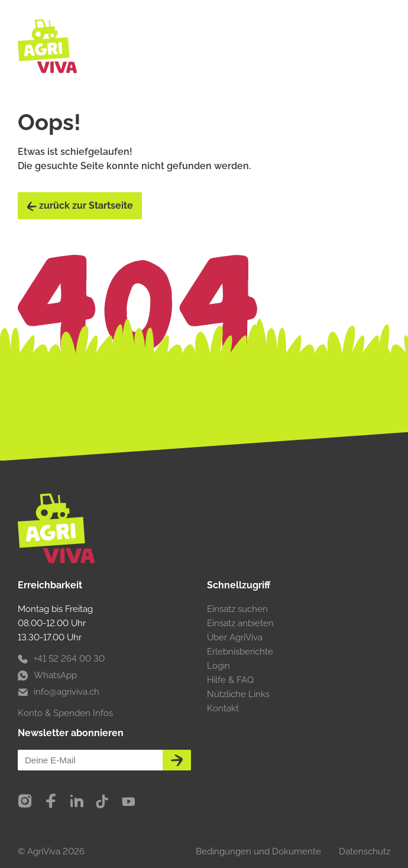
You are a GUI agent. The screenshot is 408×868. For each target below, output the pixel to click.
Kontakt (223, 708)
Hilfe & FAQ (230, 680)
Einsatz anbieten (240, 623)
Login (218, 666)
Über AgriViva (235, 637)
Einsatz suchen (237, 609)
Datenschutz (365, 851)
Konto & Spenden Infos (65, 713)
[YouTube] (128, 801)
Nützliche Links (238, 694)
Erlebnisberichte (240, 652)
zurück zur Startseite (80, 205)
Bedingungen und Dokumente (258, 851)
